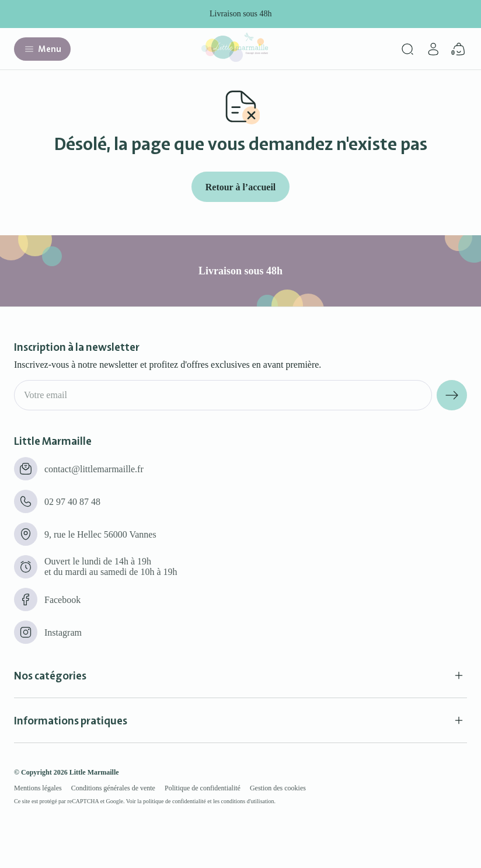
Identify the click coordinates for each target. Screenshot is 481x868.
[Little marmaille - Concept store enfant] (235, 59)
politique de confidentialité (175, 801)
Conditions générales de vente (113, 788)
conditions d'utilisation (248, 801)
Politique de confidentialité (203, 788)
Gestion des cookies (278, 788)
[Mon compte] (433, 49)
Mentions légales (38, 788)
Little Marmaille (94, 772)
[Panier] (459, 49)
